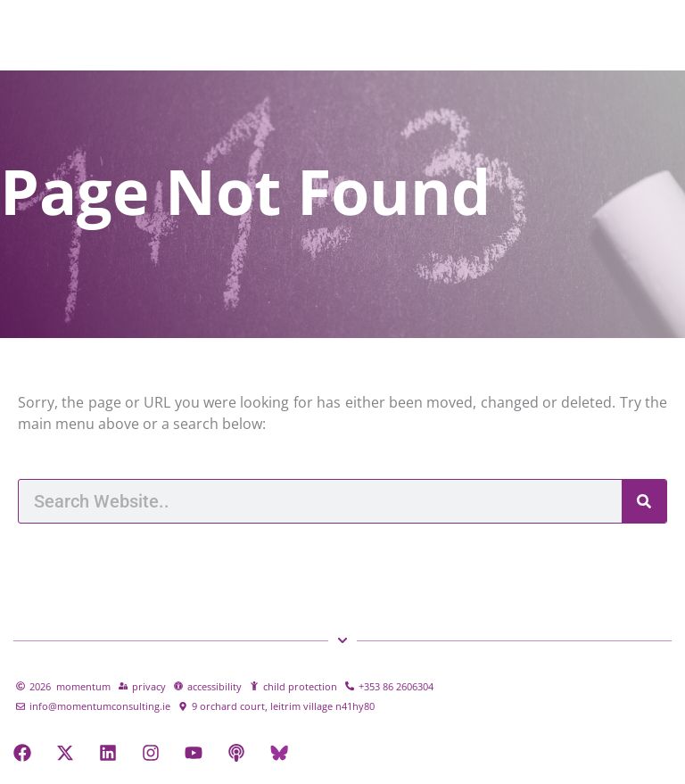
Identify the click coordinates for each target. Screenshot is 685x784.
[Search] (644, 501)
